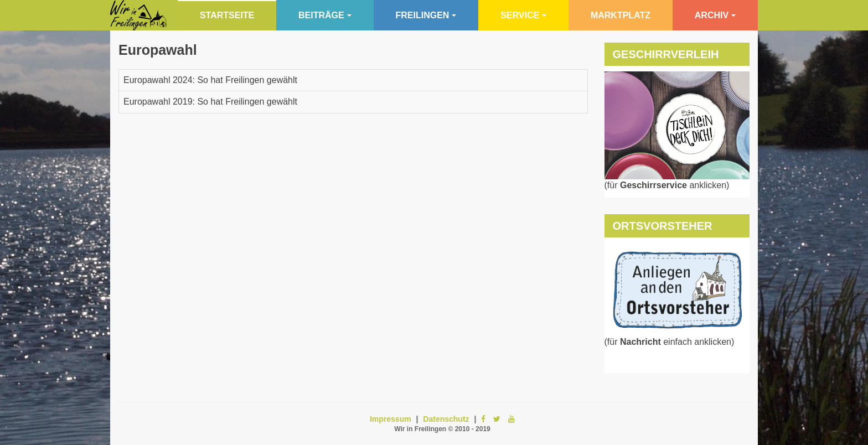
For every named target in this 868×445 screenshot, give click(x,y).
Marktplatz (621, 15)
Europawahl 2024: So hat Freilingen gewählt (210, 80)
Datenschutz (446, 419)
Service (523, 15)
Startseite (227, 15)
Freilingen (426, 15)
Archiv (715, 15)
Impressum (391, 419)
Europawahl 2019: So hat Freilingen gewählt (210, 102)
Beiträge (325, 15)
